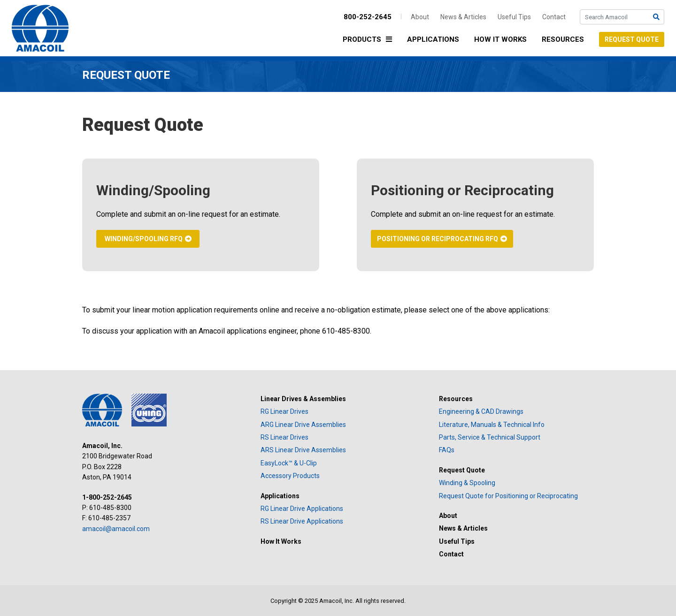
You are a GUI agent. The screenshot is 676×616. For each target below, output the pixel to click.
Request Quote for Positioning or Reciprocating (508, 496)
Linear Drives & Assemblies (303, 399)
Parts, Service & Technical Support (490, 437)
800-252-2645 (368, 17)
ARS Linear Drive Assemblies (303, 450)
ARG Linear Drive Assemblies (303, 425)
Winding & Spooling (467, 483)
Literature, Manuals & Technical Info (492, 425)
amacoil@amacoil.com (116, 529)
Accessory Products (290, 476)
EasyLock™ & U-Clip (289, 463)
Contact (554, 17)
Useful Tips (514, 17)
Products (370, 40)
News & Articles (463, 17)
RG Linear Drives (284, 411)
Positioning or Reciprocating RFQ (438, 239)
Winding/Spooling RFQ (144, 239)
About (420, 17)
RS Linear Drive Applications (302, 521)
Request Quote (632, 39)
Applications (433, 39)
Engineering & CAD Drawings (481, 411)
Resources (563, 39)
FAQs (447, 450)
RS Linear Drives (284, 437)
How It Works (500, 39)
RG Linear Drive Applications (302, 509)
